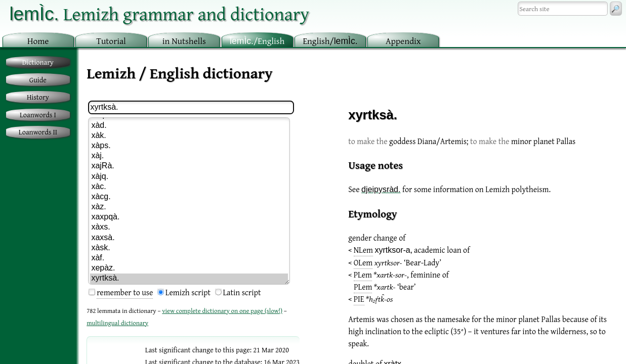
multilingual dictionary (117, 323)
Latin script (242, 292)
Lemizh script (188, 292)
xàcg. (189, 197)
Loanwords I (38, 115)
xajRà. (189, 166)
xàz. (189, 207)
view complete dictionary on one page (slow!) (222, 311)
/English (257, 41)
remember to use (125, 292)
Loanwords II (38, 132)
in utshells (184, 41)
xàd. (189, 126)
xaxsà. (189, 238)
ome (38, 41)
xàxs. (189, 227)
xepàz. (189, 268)
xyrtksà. (189, 279)
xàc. (189, 187)
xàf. (189, 258)
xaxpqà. (189, 217)
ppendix (403, 41)
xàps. (189, 146)
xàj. (189, 156)
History (38, 97)
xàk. (189, 136)
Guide (38, 80)
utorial (111, 41)
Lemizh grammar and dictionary (159, 13)
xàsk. (189, 248)
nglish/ (330, 41)
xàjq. (189, 177)
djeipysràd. (381, 189)
